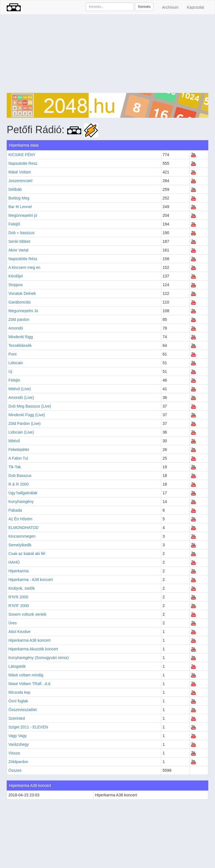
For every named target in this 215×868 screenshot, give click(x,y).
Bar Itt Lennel (20, 207)
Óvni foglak (18, 701)
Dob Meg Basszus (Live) (30, 406)
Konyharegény (21, 502)
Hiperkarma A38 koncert (29, 640)
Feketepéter (19, 450)
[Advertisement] (107, 54)
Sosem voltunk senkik (27, 614)
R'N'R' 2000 (19, 606)
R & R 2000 (18, 484)
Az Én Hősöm (20, 519)
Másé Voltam (20, 172)
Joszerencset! (20, 181)
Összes (15, 770)
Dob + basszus (21, 233)
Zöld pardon (19, 319)
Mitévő (14, 441)
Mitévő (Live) (20, 389)
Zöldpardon (18, 762)
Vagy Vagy (18, 736)
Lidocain (16, 363)
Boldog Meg (19, 198)
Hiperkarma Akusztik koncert (33, 649)
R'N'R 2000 (18, 597)
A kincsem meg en (24, 267)
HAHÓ (14, 562)
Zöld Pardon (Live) (24, 424)
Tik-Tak (15, 467)
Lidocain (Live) (21, 432)
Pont (12, 354)
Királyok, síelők (22, 588)
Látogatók (17, 666)
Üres (13, 623)
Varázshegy (19, 744)
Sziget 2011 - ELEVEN (28, 727)
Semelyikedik (20, 545)
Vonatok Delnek (22, 293)
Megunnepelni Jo (23, 311)
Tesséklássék (20, 345)
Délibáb (15, 189)
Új (10, 371)
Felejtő (14, 224)
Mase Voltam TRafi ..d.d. (30, 684)
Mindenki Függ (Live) (27, 415)
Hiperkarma (18, 571)
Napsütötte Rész (23, 259)
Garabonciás (19, 302)
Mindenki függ (21, 337)
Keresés (144, 7)
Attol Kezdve (19, 632)
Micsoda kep (19, 692)
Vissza (14, 753)
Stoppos (16, 285)
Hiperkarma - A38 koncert (31, 580)
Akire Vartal (18, 250)
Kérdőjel (16, 276)
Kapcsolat (196, 7)
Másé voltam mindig (26, 675)
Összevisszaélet (23, 710)
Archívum (170, 7)
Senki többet (19, 241)
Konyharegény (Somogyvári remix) (39, 658)
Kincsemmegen (22, 536)
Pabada (15, 510)
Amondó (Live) (21, 397)
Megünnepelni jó (23, 215)
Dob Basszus (20, 476)
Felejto (14, 380)
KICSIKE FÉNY (22, 155)
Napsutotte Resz (23, 163)
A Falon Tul (18, 458)
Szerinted (17, 718)
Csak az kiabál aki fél (27, 554)
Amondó (16, 328)
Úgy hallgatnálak (23, 493)
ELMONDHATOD (24, 528)
